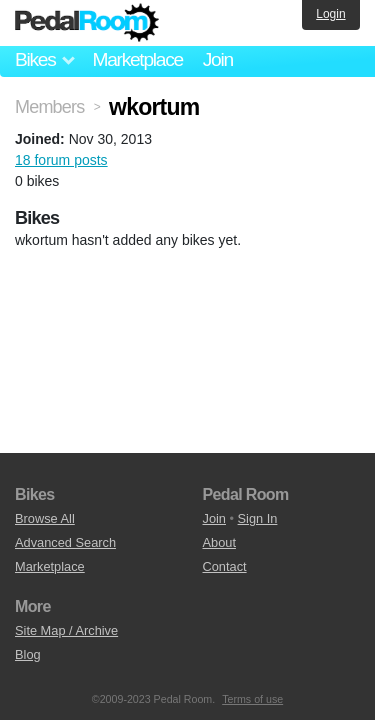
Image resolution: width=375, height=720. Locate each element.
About (219, 542)
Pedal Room (87, 23)
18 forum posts (61, 160)
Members (49, 107)
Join (218, 59)
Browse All (45, 518)
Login (330, 14)
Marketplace (137, 59)
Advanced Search (65, 542)
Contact (225, 566)
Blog (28, 654)
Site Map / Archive (66, 630)
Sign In (258, 518)
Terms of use (252, 699)
